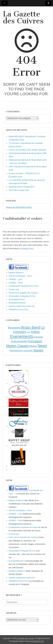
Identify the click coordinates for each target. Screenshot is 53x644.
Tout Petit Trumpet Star (19, 190)
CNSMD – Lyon (15, 279)
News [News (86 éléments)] (42, 346)
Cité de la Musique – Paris (20, 276)
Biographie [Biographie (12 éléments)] (14, 328)
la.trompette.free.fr (17, 299)
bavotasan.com (38, 641)
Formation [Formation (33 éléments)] (35, 341)
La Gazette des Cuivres (23, 17)
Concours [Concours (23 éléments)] (19, 332)
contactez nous (27, 248)
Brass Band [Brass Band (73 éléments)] (31, 327)
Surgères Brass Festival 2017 (22, 187)
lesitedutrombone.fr (17, 303)
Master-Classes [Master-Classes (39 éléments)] (18, 346)
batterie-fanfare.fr (16, 273)
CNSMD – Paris (16, 283)
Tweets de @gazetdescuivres (19, 207)
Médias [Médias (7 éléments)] (33, 346)
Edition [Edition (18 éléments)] (36, 332)
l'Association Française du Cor (22, 296)
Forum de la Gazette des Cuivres (23, 293)
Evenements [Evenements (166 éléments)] (22, 336)
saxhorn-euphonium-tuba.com (22, 306)
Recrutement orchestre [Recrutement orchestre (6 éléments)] (21, 351)
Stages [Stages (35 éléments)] (38, 350)
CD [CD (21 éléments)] (43, 328)
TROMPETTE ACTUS (18, 310)
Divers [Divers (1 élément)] (29, 332)
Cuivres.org (14, 289)
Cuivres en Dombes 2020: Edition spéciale (27, 150)
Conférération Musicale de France (24, 286)
